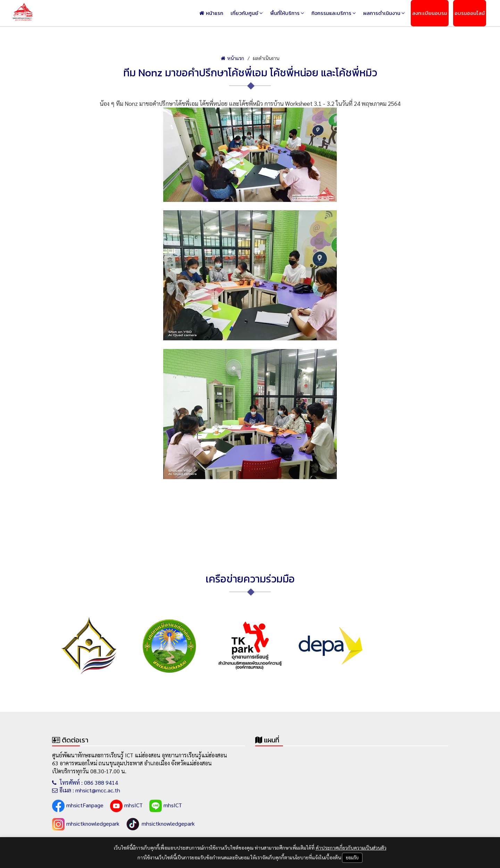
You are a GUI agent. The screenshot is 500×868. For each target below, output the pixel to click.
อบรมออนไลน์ (470, 13)
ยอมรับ (352, 857)
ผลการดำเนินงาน (382, 13)
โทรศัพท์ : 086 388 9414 (85, 782)
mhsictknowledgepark (86, 824)
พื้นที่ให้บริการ (285, 13)
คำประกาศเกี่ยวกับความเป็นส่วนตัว (351, 848)
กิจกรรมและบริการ (331, 13)
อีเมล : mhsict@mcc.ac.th (86, 790)
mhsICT (126, 806)
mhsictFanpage (78, 806)
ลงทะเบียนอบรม (430, 13)
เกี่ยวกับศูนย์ (244, 13)
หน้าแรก (211, 13)
